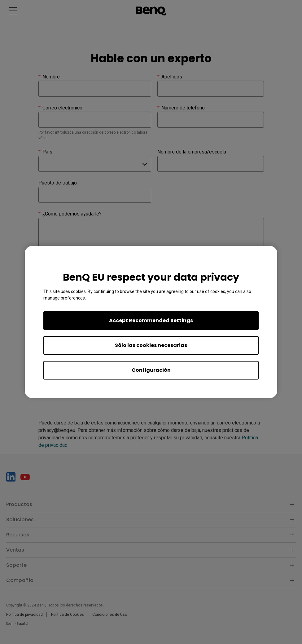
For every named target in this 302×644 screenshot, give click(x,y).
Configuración (151, 370)
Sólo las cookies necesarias (151, 345)
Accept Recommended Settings (151, 320)
